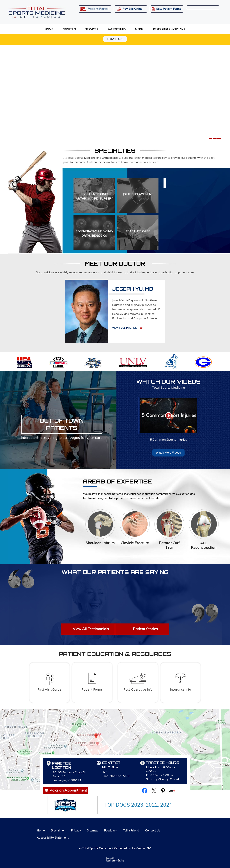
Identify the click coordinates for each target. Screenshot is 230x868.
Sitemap (93, 830)
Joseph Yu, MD (133, 289)
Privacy (76, 830)
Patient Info (117, 29)
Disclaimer (58, 830)
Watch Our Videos (168, 384)
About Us (69, 29)
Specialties (115, 150)
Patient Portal (98, 9)
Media (140, 29)
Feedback (111, 830)
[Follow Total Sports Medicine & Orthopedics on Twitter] (154, 790)
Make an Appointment (68, 790)
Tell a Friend (131, 830)
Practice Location (61, 765)
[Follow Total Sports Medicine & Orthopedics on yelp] (172, 790)
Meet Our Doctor (115, 263)
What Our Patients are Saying (115, 572)
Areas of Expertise (117, 482)
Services (92, 29)
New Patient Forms (168, 9)
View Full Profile (124, 328)
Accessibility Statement (53, 838)
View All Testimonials (91, 629)
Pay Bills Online (132, 9)
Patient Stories (145, 629)
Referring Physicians (169, 29)
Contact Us (153, 830)
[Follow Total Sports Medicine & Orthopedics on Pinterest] (163, 790)
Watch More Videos (168, 453)
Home (49, 29)
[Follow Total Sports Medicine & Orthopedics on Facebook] (145, 790)
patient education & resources (115, 654)
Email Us (115, 39)
